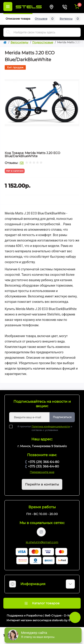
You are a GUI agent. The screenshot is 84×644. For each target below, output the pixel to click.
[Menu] (8, 7)
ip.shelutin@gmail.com (42, 542)
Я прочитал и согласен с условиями (43, 428)
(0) (22, 163)
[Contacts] (65, 7)
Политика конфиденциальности (51, 427)
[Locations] (52, 7)
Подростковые (43, 42)
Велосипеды (19, 42)
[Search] (8, 32)
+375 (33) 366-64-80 (43, 466)
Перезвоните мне (42, 472)
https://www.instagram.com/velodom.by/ (41, 532)
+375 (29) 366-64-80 (44, 462)
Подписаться (62, 417)
